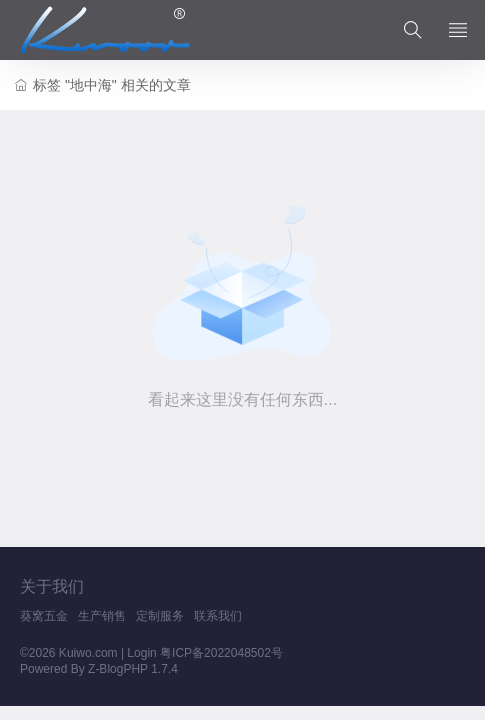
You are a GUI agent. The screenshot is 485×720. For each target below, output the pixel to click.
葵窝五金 (44, 616)
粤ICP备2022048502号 (221, 653)
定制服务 (160, 616)
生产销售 (102, 616)
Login (141, 653)
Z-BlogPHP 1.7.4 (133, 669)
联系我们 (218, 616)
